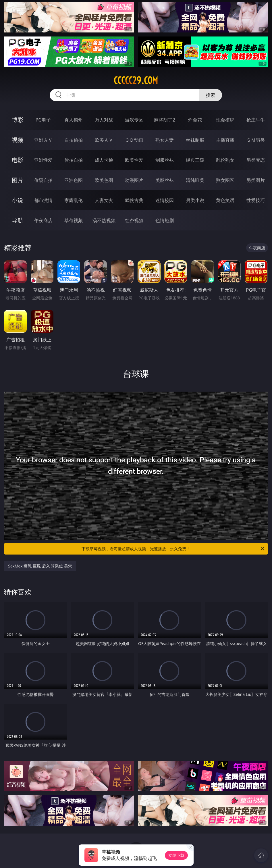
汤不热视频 (104, 220)
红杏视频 (134, 220)
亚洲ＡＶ (43, 140)
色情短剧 (165, 220)
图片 (18, 180)
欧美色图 (104, 180)
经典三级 (195, 160)
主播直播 (225, 140)
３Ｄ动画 (134, 140)
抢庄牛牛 (256, 120)
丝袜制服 (195, 140)
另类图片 (256, 180)
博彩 (18, 120)
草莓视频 (74, 220)
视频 (18, 140)
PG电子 (43, 120)
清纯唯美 (195, 180)
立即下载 (176, 855)
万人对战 (104, 120)
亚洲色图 (74, 180)
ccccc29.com (136, 80)
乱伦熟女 (225, 160)
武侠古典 (134, 200)
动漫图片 (134, 180)
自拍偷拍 (74, 140)
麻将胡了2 (164, 120)
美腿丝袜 (165, 180)
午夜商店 (43, 220)
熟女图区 (225, 180)
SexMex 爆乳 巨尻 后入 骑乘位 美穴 (40, 566)
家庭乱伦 (74, 200)
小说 (18, 200)
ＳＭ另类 (256, 140)
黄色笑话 (225, 200)
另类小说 (195, 200)
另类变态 (256, 160)
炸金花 (195, 120)
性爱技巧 (256, 200)
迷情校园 (165, 200)
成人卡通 (104, 160)
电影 (18, 160)
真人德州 (74, 120)
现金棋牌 (225, 120)
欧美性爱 (134, 160)
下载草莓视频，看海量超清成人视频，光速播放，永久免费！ (173, 549)
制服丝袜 (165, 160)
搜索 (211, 95)
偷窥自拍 (43, 180)
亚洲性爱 (43, 160)
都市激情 (43, 200)
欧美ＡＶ (104, 140)
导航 (18, 220)
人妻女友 (104, 200)
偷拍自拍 (74, 160)
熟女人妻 (165, 140)
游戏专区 (134, 120)
